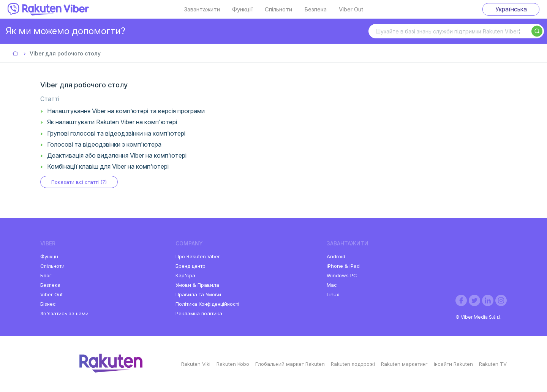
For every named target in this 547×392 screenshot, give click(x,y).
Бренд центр (191, 266)
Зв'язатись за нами (64, 313)
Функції (242, 9)
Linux (333, 294)
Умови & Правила (197, 285)
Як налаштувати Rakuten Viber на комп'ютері (112, 122)
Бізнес (48, 304)
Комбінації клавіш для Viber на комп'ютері (108, 166)
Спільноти (278, 9)
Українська (511, 9)
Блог (46, 275)
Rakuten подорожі (353, 364)
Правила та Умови (198, 294)
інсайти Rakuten (453, 364)
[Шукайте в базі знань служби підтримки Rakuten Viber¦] (456, 31)
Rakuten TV (493, 364)
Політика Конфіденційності (207, 304)
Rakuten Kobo (233, 364)
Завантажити (202, 9)
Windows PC (342, 275)
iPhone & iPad (343, 266)
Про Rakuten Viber (198, 256)
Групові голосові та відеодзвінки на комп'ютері (116, 133)
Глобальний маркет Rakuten (290, 364)
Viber (16, 54)
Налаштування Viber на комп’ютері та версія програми (126, 111)
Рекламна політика (199, 313)
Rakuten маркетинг (404, 364)
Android (336, 256)
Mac (332, 285)
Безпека (315, 9)
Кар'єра (185, 275)
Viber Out (351, 9)
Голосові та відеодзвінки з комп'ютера (104, 144)
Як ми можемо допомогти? (66, 31)
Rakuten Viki (196, 364)
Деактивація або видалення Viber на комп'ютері (117, 155)
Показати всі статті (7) (79, 182)
